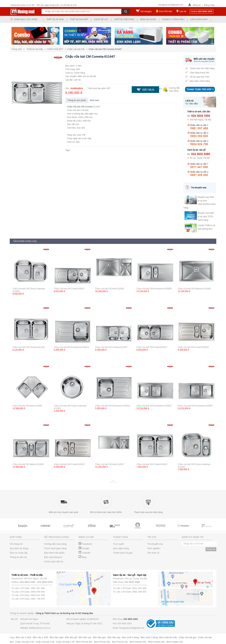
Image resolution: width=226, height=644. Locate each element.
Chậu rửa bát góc (188, 637)
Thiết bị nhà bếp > (37, 49)
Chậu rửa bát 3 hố (25, 642)
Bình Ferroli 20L (102, 642)
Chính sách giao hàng (55, 548)
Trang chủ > (19, 49)
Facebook (85, 544)
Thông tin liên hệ (18, 557)
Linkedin (84, 553)
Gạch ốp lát (101, 19)
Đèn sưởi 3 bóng (130, 637)
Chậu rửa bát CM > (78, 49)
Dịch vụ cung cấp (19, 553)
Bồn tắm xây (114, 637)
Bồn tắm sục (85, 637)
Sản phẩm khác (199, 19)
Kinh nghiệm (154, 548)
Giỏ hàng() (146, 11)
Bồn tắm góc (100, 637)
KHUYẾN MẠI (166, 11)
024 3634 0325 (45, 582)
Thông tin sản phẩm (77, 100)
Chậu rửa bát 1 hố (65, 642)
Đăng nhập (209, 5)
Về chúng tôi (16, 544)
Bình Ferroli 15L (120, 642)
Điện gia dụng (148, 19)
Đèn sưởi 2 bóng (149, 637)
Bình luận (95, 100)
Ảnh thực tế (153, 553)
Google (84, 548)
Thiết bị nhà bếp (79, 19)
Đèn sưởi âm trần (168, 637)
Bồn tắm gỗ (71, 637)
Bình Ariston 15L (175, 642)
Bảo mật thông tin (53, 557)
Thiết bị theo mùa (124, 19)
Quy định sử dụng (19, 548)
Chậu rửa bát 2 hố (45, 642)
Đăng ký (197, 5)
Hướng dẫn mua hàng (55, 544)
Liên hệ (183, 11)
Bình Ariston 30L (138, 642)
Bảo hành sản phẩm (54, 553)
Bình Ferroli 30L (84, 642)
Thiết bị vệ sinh (55, 19)
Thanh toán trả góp (123, 553)
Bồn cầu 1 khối (41, 637)
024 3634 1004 (28, 582)
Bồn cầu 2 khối (24, 637)
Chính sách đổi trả (53, 562)
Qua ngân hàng (121, 548)
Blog (83, 557)
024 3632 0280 (132, 582)
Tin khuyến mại (155, 544)
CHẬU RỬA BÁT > (57, 49)
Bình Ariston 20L (157, 642)
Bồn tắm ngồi (57, 637)
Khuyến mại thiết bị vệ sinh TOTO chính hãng (206, 217)
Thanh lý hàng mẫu (173, 19)
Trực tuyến (118, 544)
